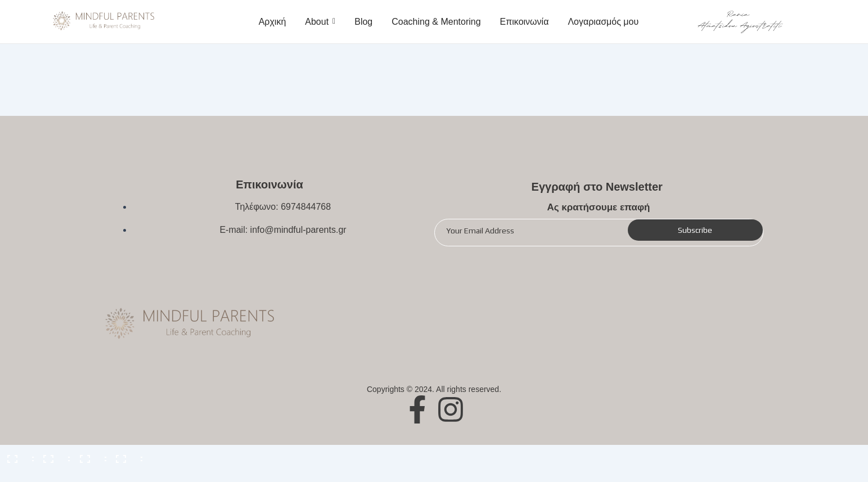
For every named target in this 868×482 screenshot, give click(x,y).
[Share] (53, 455)
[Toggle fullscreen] (89, 455)
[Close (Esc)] (17, 455)
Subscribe (695, 230)
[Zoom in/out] (125, 455)
